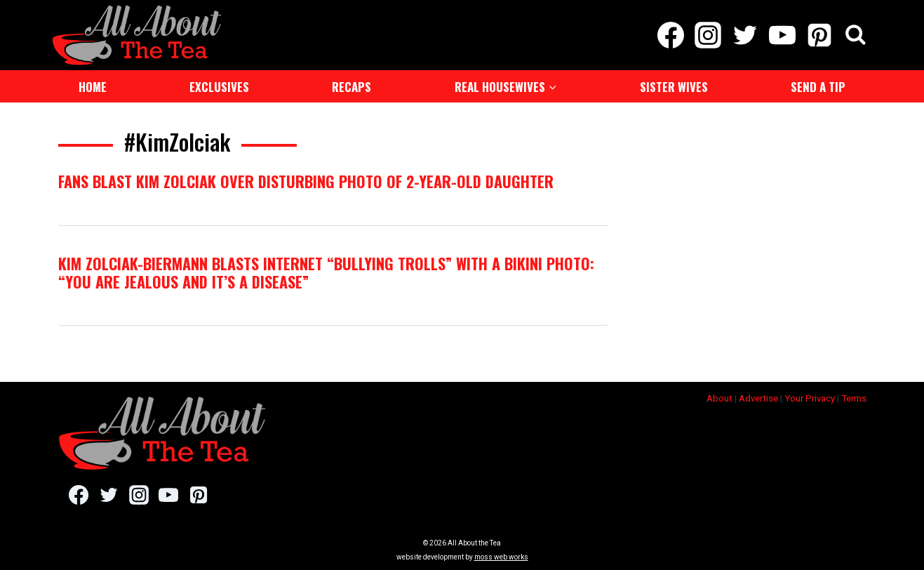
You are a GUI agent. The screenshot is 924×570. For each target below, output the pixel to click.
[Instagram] (708, 35)
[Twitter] (745, 35)
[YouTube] (783, 35)
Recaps (351, 87)
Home (93, 87)
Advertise (758, 398)
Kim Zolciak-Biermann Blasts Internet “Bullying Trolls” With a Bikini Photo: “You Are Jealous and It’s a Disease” (326, 272)
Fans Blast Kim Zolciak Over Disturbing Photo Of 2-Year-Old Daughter (306, 181)
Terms (854, 398)
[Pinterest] (820, 35)
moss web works (501, 557)
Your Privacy (810, 398)
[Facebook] (670, 35)
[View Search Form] (856, 35)
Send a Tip (818, 87)
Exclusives (219, 87)
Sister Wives (674, 87)
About (719, 398)
